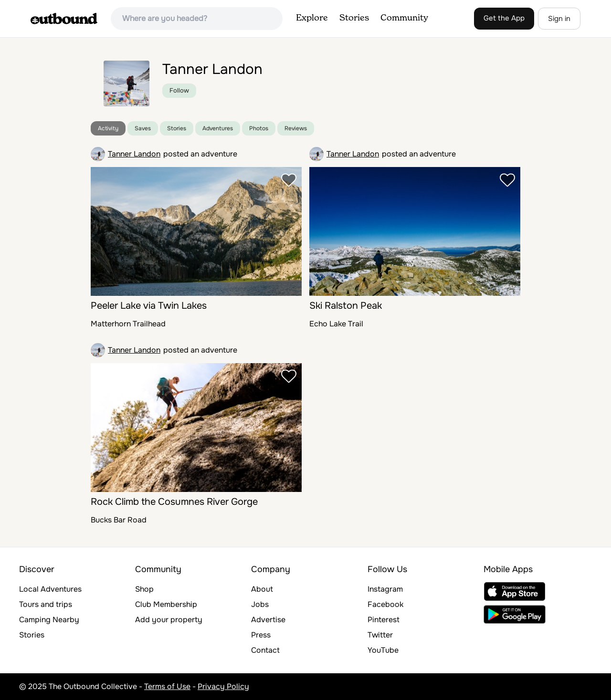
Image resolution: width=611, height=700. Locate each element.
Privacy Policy (223, 686)
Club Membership (166, 604)
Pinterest (384, 620)
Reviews (296, 128)
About (262, 589)
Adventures (218, 128)
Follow (179, 90)
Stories (354, 18)
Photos (259, 128)
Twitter (380, 635)
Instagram (385, 589)
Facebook (385, 604)
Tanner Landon (134, 154)
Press (261, 635)
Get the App (504, 18)
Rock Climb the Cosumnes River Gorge (174, 502)
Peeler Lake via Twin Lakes (149, 306)
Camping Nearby (49, 620)
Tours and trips (46, 604)
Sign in (559, 19)
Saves (143, 128)
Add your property (169, 620)
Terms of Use (167, 686)
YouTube (383, 650)
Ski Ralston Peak (346, 306)
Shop (144, 589)
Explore (312, 18)
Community (404, 18)
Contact (265, 650)
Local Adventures (50, 589)
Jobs (260, 604)
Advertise (268, 620)
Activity (108, 128)
